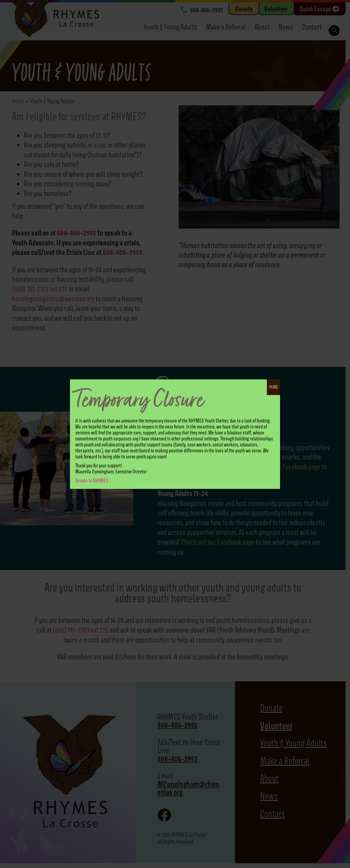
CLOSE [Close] (273, 387)
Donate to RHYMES (92, 481)
